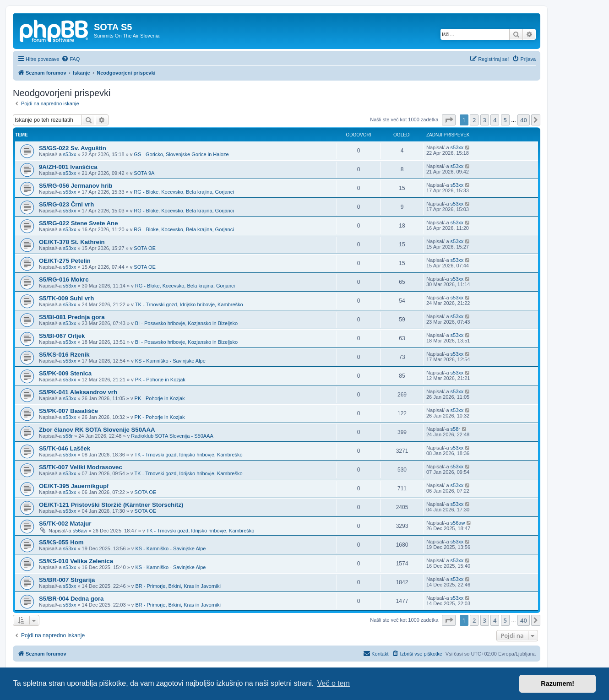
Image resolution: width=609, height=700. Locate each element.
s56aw (80, 531)
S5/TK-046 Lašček (65, 448)
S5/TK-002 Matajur (65, 524)
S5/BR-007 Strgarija (67, 580)
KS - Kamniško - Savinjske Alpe (170, 361)
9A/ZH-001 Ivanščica (68, 167)
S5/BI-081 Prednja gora (72, 317)
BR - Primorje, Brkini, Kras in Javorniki (178, 586)
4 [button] (495, 120)
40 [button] (524, 120)
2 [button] (474, 120)
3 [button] (485, 120)
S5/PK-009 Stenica (65, 373)
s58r (68, 436)
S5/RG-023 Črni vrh (66, 204)
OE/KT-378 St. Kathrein (72, 242)
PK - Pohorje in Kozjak (160, 380)
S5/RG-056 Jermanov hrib (76, 186)
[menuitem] (71, 59)
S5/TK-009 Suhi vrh (66, 298)
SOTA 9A (144, 173)
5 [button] (505, 120)
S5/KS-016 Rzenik (64, 355)
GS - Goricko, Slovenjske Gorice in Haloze (181, 154)
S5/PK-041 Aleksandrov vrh (78, 392)
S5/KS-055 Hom (61, 542)
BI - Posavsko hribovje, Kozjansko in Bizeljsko (186, 323)
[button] (449, 120)
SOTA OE (144, 248)
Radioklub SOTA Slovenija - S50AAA (172, 436)
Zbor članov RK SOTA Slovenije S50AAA (97, 430)
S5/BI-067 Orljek (62, 336)
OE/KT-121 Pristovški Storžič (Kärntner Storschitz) (111, 505)
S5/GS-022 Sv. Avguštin (73, 148)
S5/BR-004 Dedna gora (71, 599)
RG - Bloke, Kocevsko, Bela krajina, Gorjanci (184, 192)
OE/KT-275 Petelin (65, 261)
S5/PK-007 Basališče (68, 411)
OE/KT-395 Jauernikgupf (74, 486)
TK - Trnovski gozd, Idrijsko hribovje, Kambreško (189, 304)
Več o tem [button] (334, 683)
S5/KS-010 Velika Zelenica (76, 561)
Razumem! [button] (557, 684)
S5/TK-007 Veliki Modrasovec (81, 467)
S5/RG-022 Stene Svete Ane (79, 223)
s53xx (70, 154)
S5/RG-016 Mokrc (64, 279)
